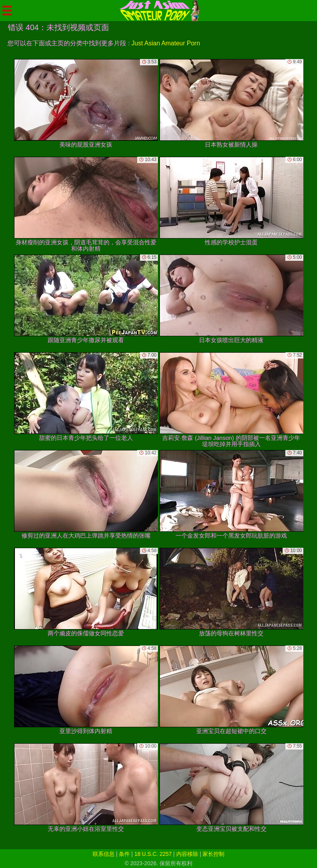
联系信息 (104, 854)
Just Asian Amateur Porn (166, 43)
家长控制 (213, 854)
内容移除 (187, 854)
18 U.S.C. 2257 (153, 854)
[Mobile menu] (7, 11)
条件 (124, 854)
